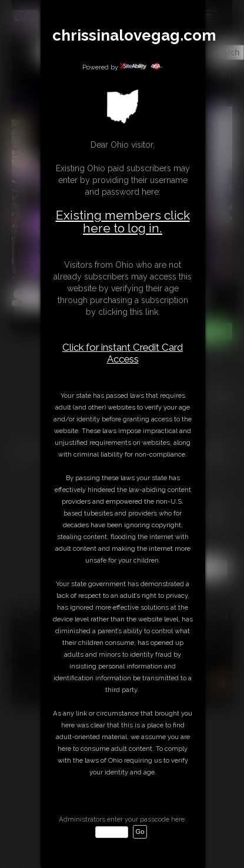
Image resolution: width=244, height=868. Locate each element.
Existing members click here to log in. (123, 222)
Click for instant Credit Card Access (123, 353)
